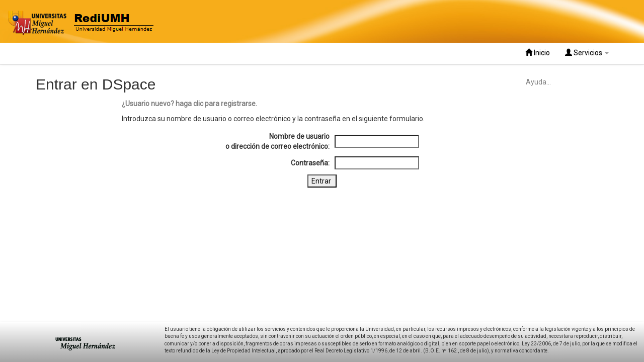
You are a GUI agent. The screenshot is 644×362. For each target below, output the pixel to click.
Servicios (587, 53)
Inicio (538, 53)
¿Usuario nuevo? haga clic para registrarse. (189, 104)
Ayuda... (538, 82)
